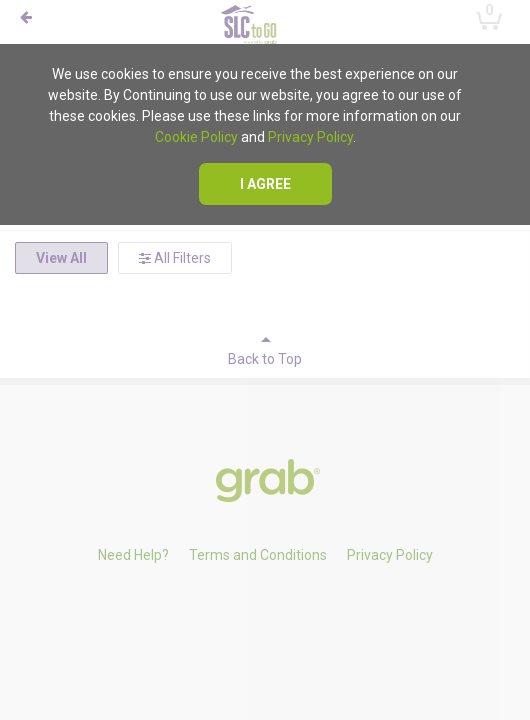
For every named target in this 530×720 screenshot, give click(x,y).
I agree (265, 184)
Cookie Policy (196, 137)
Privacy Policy (310, 137)
